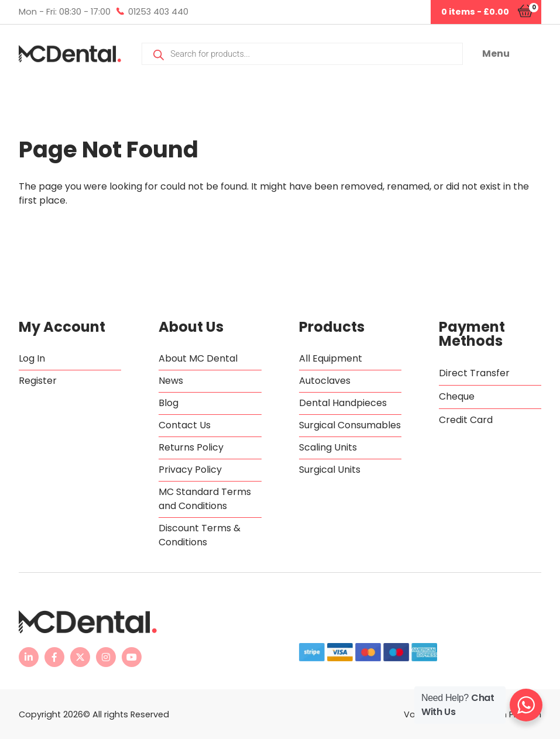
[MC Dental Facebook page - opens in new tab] (54, 657)
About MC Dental (198, 358)
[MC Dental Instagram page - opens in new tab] (106, 657)
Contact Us (185, 425)
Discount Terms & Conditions (200, 535)
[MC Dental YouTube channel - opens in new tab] (132, 657)
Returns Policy (191, 447)
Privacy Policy (190, 470)
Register (38, 381)
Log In (32, 358)
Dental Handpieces (343, 403)
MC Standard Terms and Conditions (205, 499)
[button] (512, 54)
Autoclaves (325, 381)
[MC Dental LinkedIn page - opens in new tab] (29, 657)
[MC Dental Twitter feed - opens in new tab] (80, 657)
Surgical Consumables (350, 425)
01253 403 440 (158, 12)
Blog (169, 403)
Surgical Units (330, 470)
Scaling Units (328, 447)
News (171, 381)
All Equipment (331, 358)
